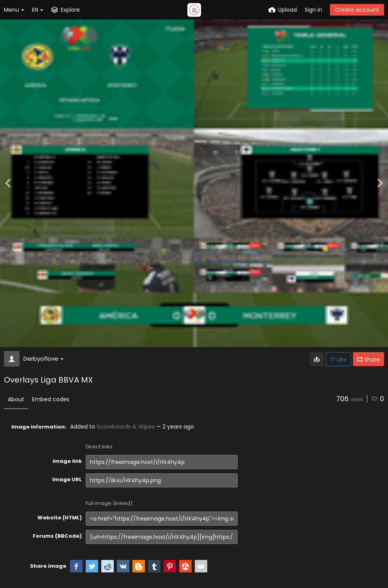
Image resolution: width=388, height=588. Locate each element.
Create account (357, 10)
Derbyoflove (43, 359)
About (16, 399)
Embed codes (51, 399)
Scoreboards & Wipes (126, 427)
